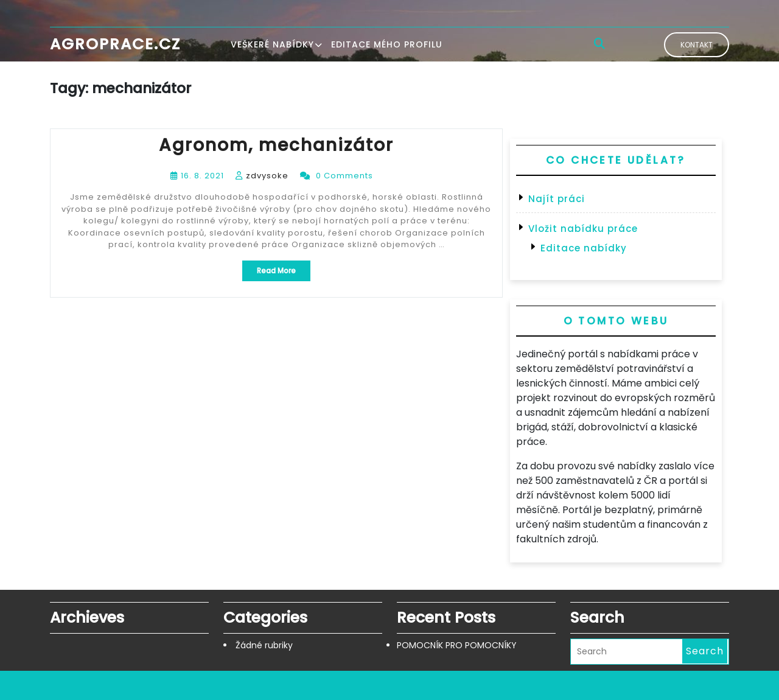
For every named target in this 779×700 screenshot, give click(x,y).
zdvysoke (267, 176)
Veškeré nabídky (272, 44)
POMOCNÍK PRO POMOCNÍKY (457, 645)
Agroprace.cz (115, 44)
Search (705, 651)
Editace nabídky (584, 248)
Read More (284, 273)
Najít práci (557, 199)
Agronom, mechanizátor (276, 145)
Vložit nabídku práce (583, 229)
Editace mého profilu (387, 44)
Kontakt (697, 45)
